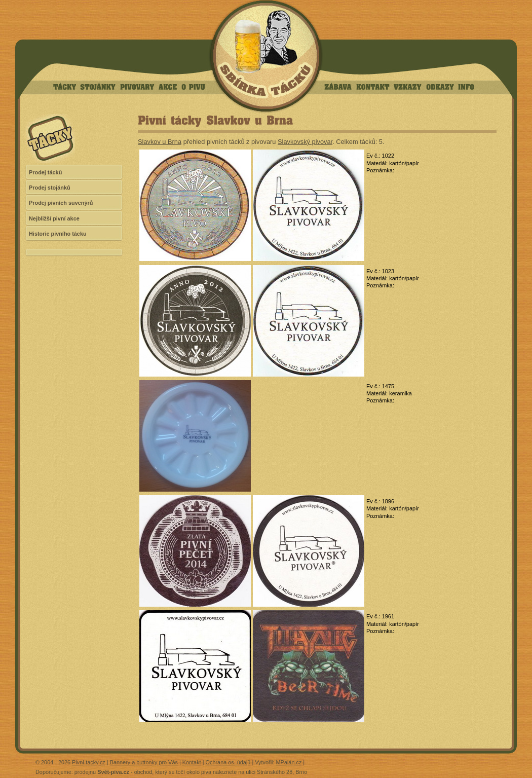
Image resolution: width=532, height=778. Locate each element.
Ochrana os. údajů (228, 762)
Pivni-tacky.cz (89, 762)
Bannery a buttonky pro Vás (144, 762)
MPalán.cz (289, 762)
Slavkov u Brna (160, 142)
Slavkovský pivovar (305, 142)
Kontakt (192, 762)
